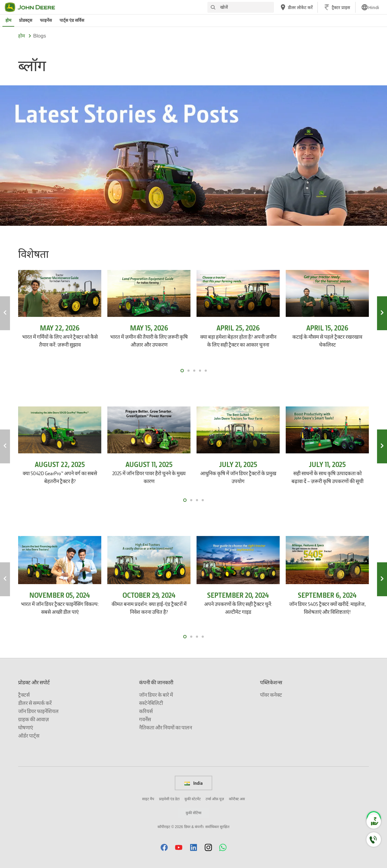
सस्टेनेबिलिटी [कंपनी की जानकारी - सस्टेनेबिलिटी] (151, 703)
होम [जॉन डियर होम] (8, 20)
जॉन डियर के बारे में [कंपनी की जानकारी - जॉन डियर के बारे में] (156, 695)
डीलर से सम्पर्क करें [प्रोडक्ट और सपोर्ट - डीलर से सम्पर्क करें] (35, 703)
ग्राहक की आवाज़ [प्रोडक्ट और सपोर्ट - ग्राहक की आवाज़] (34, 719)
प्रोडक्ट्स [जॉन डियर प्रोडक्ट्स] (26, 20)
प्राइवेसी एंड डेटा (169, 799)
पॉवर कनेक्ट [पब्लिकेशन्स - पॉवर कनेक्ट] (271, 695)
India (193, 783)
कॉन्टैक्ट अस (237, 799)
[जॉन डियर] (34, 7)
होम (22, 36)
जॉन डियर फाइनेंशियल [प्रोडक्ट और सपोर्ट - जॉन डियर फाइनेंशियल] (38, 711)
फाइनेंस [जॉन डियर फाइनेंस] (46, 20)
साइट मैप (148, 799)
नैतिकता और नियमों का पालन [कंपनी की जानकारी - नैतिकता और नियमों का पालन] (166, 727)
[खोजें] (241, 7)
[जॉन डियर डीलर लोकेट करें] (296, 7)
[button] (164, 847)
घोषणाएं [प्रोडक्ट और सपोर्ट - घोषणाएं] (26, 727)
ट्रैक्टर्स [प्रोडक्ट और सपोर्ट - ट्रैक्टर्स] (24, 695)
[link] (370, 7)
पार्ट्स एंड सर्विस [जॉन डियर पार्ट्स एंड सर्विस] (72, 20)
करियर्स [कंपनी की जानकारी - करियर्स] (146, 711)
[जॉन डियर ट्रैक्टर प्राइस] (337, 7)
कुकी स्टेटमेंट (193, 799)
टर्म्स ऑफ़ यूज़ (215, 799)
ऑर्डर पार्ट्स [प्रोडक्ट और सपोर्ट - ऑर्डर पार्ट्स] (29, 736)
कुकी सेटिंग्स (193, 813)
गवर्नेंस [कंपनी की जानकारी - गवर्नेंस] (145, 719)
